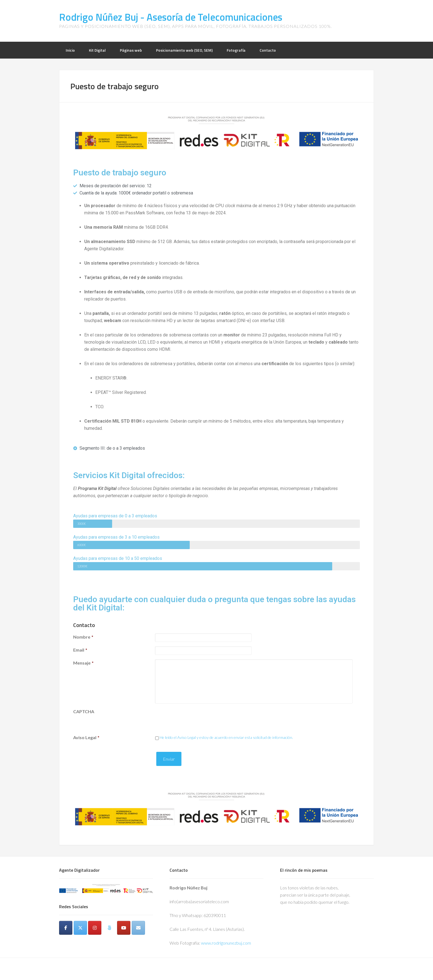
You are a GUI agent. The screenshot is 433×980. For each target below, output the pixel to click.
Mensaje (83, 663)
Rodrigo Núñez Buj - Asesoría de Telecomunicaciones (171, 17)
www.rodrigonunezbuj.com (226, 943)
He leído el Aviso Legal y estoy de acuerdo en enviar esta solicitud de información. (226, 737)
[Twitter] (80, 928)
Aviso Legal (86, 737)
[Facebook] (66, 928)
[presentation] (197, 719)
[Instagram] (95, 928)
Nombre (83, 637)
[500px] (109, 928)
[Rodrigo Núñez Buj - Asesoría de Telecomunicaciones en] (66, 940)
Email (80, 650)
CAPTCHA (84, 711)
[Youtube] (124, 928)
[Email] (138, 928)
